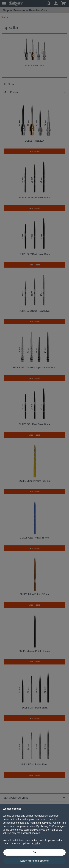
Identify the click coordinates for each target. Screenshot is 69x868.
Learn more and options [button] (34, 861)
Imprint (36, 844)
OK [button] (34, 852)
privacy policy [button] (28, 826)
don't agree (52, 830)
